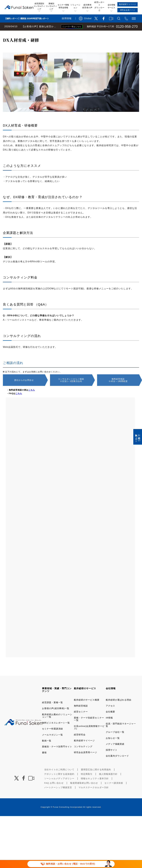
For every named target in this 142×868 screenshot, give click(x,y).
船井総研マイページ (84, 749)
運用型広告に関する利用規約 (96, 778)
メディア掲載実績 (115, 752)
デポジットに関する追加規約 (59, 782)
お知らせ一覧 (113, 746)
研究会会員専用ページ (85, 760)
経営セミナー (81, 720)
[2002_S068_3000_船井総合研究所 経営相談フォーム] (70, 535)
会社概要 (110, 720)
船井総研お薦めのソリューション (60, 33)
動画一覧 (47, 749)
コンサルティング (83, 755)
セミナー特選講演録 (52, 737)
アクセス (110, 714)
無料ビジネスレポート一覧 (56, 731)
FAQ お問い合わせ (54, 791)
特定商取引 (87, 782)
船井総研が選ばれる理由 (119, 708)
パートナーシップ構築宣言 (58, 795)
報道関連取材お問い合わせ (84, 791)
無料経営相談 (81, 714)
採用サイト (112, 758)
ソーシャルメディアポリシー (59, 787)
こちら (32, 398)
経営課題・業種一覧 (52, 710)
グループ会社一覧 (115, 740)
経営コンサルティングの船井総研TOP (22, 33)
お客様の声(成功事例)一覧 (56, 716)
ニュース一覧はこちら (72, 27)
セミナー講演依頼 (114, 791)
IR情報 (109, 726)
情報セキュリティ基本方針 (95, 787)
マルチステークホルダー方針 (94, 795)
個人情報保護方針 (108, 782)
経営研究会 (80, 743)
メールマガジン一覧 (52, 743)
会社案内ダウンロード (117, 764)
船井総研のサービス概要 (87, 708)
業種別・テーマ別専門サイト (57, 755)
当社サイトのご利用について (59, 778)
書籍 (44, 761)
